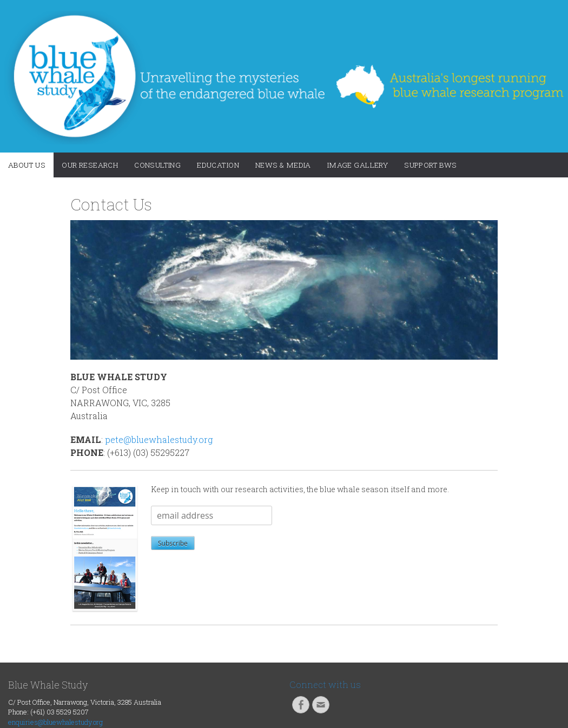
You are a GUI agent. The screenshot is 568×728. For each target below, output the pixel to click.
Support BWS (431, 165)
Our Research (90, 165)
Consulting (157, 165)
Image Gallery (358, 165)
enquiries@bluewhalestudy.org (55, 722)
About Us (27, 165)
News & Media (283, 165)
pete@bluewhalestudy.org (159, 439)
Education (218, 165)
